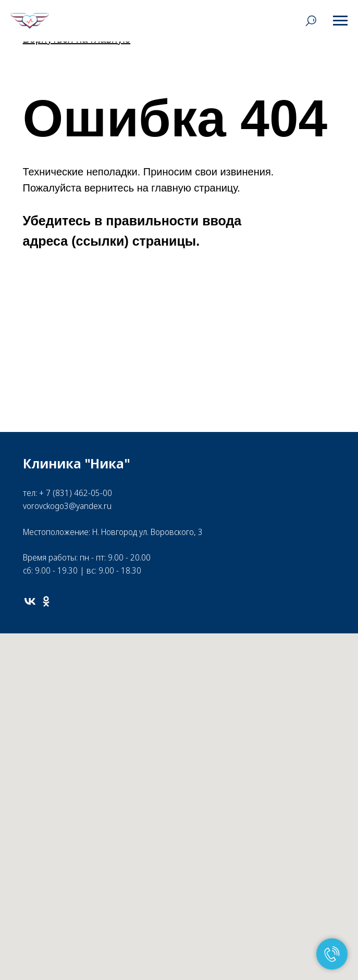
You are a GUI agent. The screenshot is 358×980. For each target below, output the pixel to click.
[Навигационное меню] (340, 21)
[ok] (46, 601)
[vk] (30, 601)
